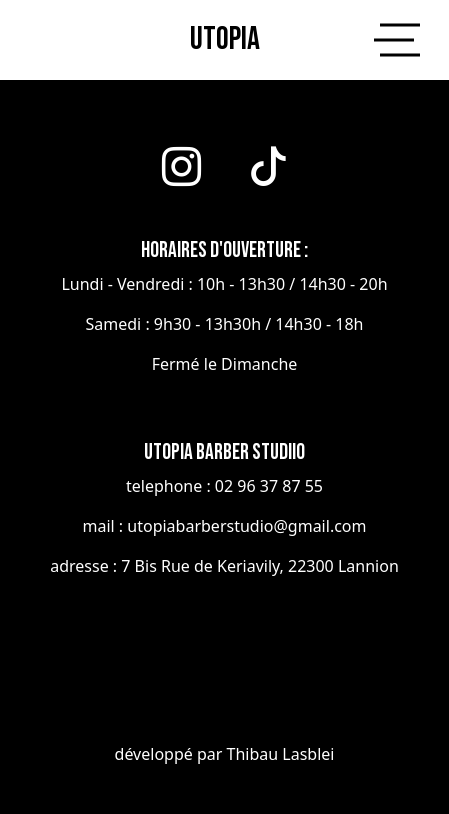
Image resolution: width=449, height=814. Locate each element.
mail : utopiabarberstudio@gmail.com (225, 526)
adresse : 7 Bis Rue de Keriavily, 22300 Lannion (224, 566)
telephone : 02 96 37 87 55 (224, 486)
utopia (225, 39)
